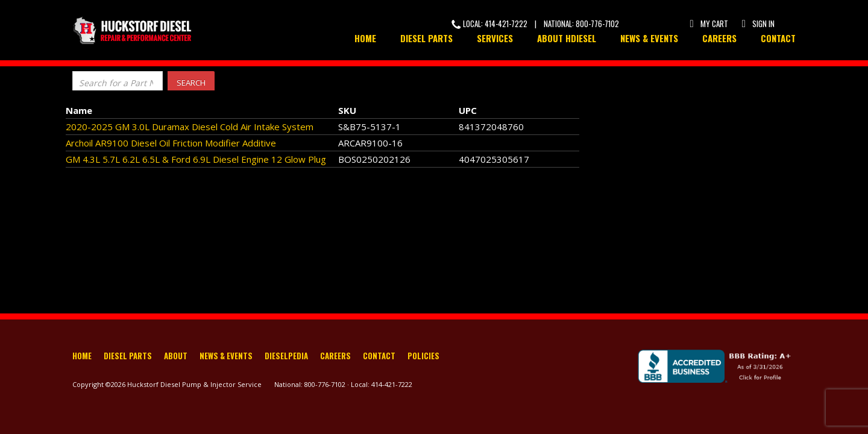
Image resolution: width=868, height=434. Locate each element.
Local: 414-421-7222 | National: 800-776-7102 (535, 24)
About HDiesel (567, 38)
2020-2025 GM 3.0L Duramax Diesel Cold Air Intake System (190, 127)
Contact (778, 38)
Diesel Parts (426, 38)
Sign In (757, 24)
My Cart (708, 24)
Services (495, 38)
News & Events (649, 38)
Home (365, 38)
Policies (423, 357)
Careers (719, 38)
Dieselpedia (286, 357)
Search (191, 83)
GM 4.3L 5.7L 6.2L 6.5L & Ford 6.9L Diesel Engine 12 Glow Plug (196, 159)
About (176, 357)
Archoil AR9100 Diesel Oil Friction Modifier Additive (171, 143)
